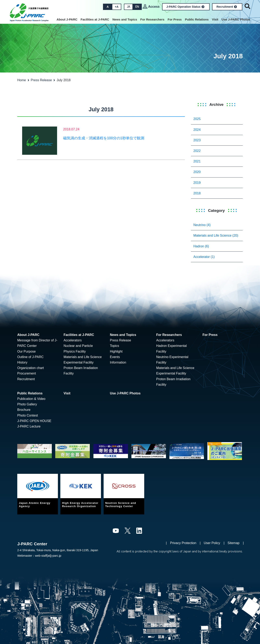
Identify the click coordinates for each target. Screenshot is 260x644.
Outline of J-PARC (30, 357)
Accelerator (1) (204, 257)
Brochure (24, 410)
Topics (114, 346)
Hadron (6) (201, 246)
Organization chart (31, 368)
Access (154, 7)
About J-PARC (67, 19)
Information (118, 362)
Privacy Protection (183, 543)
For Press (175, 19)
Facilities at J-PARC (95, 19)
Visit (215, 19)
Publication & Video (31, 399)
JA (128, 7)
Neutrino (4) (202, 225)
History (22, 362)
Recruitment (227, 7)
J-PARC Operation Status (185, 7)
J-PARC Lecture (29, 426)
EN (137, 7)
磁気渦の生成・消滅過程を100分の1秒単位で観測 (104, 138)
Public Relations (197, 19)
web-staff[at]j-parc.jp (48, 556)
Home (22, 80)
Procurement (27, 373)
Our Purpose (27, 351)
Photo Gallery (27, 404)
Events (115, 357)
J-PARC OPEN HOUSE (34, 421)
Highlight (116, 351)
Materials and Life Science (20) (216, 235)
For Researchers (152, 19)
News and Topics (125, 19)
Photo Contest (28, 415)
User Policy (212, 543)
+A (117, 7)
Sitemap (233, 543)
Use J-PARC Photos (236, 19)
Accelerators (73, 340)
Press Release (41, 80)
